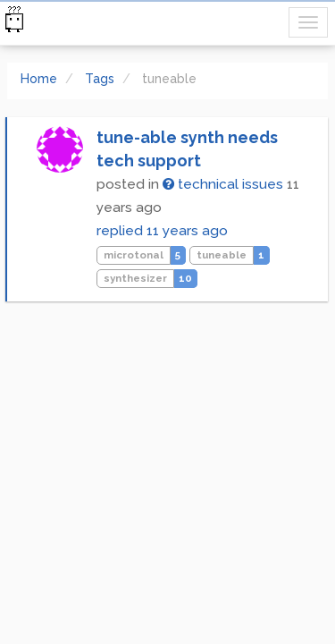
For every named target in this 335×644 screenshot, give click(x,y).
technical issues (223, 184)
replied (162, 231)
